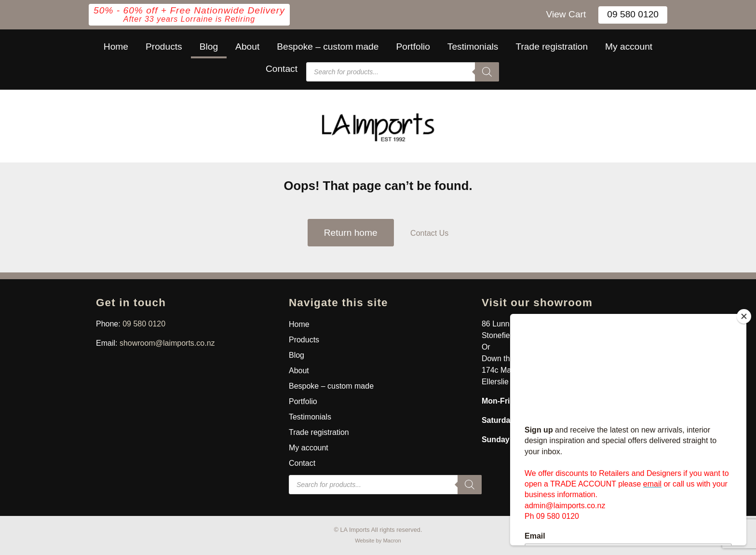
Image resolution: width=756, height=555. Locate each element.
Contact (282, 69)
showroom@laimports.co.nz (167, 343)
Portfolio (413, 47)
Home (116, 47)
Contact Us (429, 233)
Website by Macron (378, 541)
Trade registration (552, 47)
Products (164, 47)
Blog (209, 47)
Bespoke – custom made (328, 47)
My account (629, 47)
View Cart (566, 14)
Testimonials (473, 47)
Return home (351, 233)
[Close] (744, 316)
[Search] (487, 72)
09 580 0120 (633, 14)
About (247, 47)
